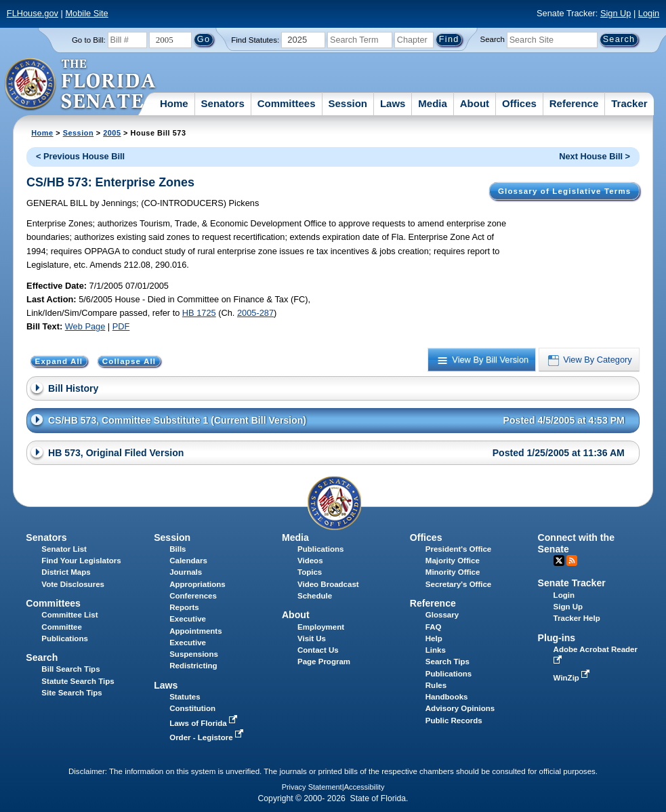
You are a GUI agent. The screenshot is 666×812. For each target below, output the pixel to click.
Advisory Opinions (460, 708)
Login (649, 13)
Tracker (629, 103)
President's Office (458, 549)
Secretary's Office (458, 584)
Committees (287, 103)
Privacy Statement (312, 787)
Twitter (559, 561)
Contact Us (318, 650)
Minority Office (453, 572)
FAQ (434, 627)
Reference (574, 103)
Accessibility (365, 787)
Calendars (188, 561)
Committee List (69, 615)
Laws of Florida (205, 723)
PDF (121, 326)
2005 (112, 133)
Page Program (324, 662)
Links (436, 650)
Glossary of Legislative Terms (564, 191)
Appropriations (197, 584)
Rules (436, 685)
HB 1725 (199, 313)
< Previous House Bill (80, 156)
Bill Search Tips (70, 669)
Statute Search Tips (78, 681)
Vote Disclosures (73, 584)
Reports (184, 607)
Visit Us (312, 638)
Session (348, 103)
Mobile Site (86, 13)
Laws (393, 103)
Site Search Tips (71, 693)
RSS (572, 561)
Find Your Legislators (81, 561)
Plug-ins (557, 638)
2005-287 (255, 313)
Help (434, 638)
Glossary (442, 615)
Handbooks (447, 697)
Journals (186, 572)
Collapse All (129, 361)
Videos (310, 561)
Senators (223, 103)
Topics (310, 572)
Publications (320, 549)
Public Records (454, 720)
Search (493, 39)
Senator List (64, 549)
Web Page (85, 326)
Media (433, 103)
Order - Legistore (208, 737)
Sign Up (616, 13)
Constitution (192, 708)
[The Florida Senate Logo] (81, 85)
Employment (321, 627)
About (475, 103)
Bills (178, 549)
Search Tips (448, 662)
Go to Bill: (89, 40)
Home (174, 103)
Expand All (59, 361)
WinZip (573, 678)
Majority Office (453, 561)
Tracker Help (577, 618)
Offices (519, 103)
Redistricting (193, 666)
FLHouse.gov (33, 13)
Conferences (193, 596)
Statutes (185, 697)
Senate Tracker (572, 583)
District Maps (66, 572)
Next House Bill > (595, 156)
